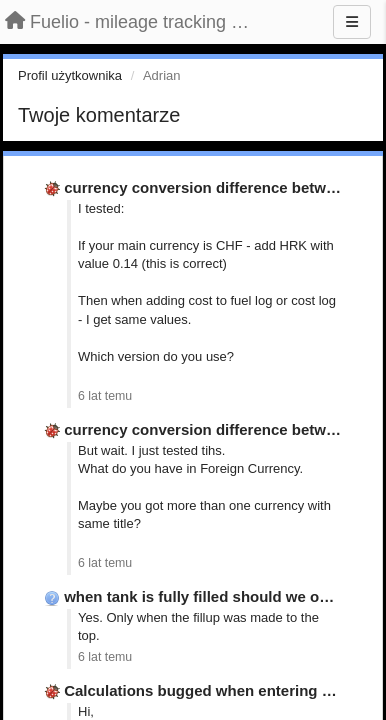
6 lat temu (105, 396)
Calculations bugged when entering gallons (219, 690)
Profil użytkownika (70, 75)
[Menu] (352, 22)
